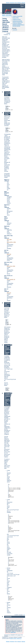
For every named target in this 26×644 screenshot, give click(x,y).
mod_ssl (9, 293)
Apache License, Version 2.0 (16, 638)
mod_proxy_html (11, 266)
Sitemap (23, 3)
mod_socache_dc (11, 279)
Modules (8, 3)
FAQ (16, 3)
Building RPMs (16, 18)
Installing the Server (17, 19)
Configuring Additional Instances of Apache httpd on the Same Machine (19, 25)
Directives (12, 3)
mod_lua (9, 254)
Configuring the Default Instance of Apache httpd (18, 21)
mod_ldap (9, 240)
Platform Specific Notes (7, 16)
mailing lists (13, 632)
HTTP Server (9, 15)
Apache (4, 15)
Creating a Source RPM (17, 16)
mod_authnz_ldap (11, 242)
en (9, 35)
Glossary (19, 3)
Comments (15, 30)
